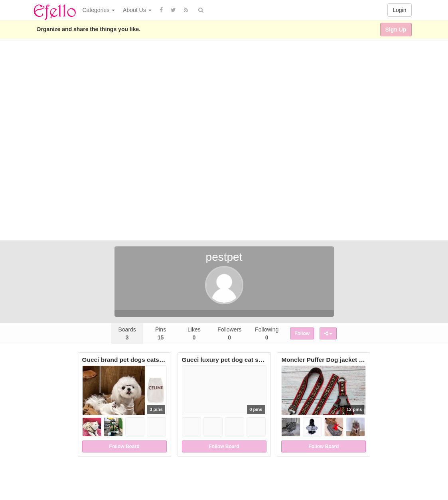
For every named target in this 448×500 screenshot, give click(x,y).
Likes (194, 333)
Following (267, 333)
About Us (137, 10)
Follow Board (124, 446)
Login (399, 10)
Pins (161, 333)
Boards (127, 333)
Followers (229, 333)
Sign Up (396, 30)
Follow (302, 333)
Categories (99, 10)
